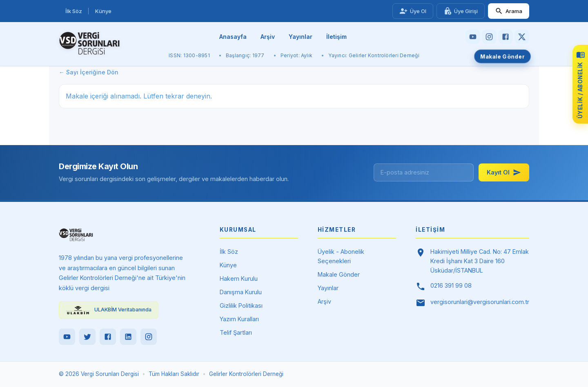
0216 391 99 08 (451, 285)
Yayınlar (301, 37)
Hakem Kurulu (239, 279)
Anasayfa (233, 37)
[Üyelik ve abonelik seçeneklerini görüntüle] (580, 84)
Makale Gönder (502, 56)
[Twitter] (87, 337)
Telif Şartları (236, 332)
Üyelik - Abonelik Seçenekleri (341, 256)
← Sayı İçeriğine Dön (89, 72)
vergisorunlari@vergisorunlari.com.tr (480, 302)
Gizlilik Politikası (241, 305)
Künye (103, 11)
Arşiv (268, 37)
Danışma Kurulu (241, 292)
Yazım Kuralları (239, 319)
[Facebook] (108, 337)
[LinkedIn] (128, 337)
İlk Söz (74, 11)
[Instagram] (149, 337)
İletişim (336, 37)
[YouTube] (67, 337)
